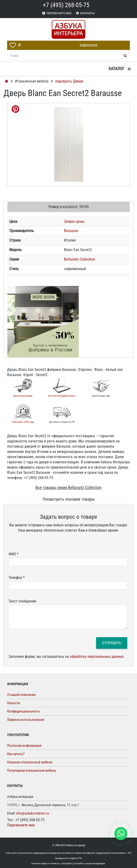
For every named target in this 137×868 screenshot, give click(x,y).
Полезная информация (24, 746)
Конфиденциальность (24, 711)
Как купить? (16, 754)
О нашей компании (21, 695)
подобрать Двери (69, 81)
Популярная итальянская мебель (32, 771)
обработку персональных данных (97, 657)
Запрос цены (74, 221)
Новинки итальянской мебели (30, 762)
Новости (14, 703)
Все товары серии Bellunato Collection (68, 487)
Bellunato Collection (80, 259)
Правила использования (26, 720)
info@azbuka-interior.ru (33, 813)
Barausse (71, 231)
